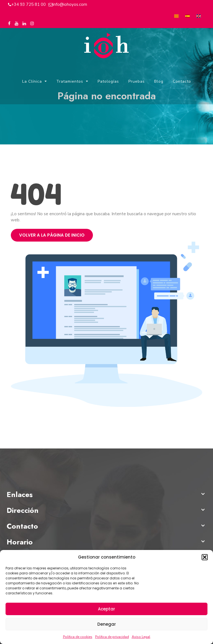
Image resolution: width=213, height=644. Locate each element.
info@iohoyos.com (70, 4)
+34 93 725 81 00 (29, 4)
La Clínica (32, 82)
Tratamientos (70, 82)
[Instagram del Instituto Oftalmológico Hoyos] (32, 24)
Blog (159, 82)
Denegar (107, 624)
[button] (205, 557)
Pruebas (137, 82)
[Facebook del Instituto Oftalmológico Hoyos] (9, 24)
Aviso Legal (141, 637)
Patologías (108, 82)
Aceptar (106, 609)
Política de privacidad (112, 637)
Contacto (182, 82)
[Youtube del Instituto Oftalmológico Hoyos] (17, 24)
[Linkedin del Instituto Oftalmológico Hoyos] (24, 24)
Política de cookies (78, 637)
